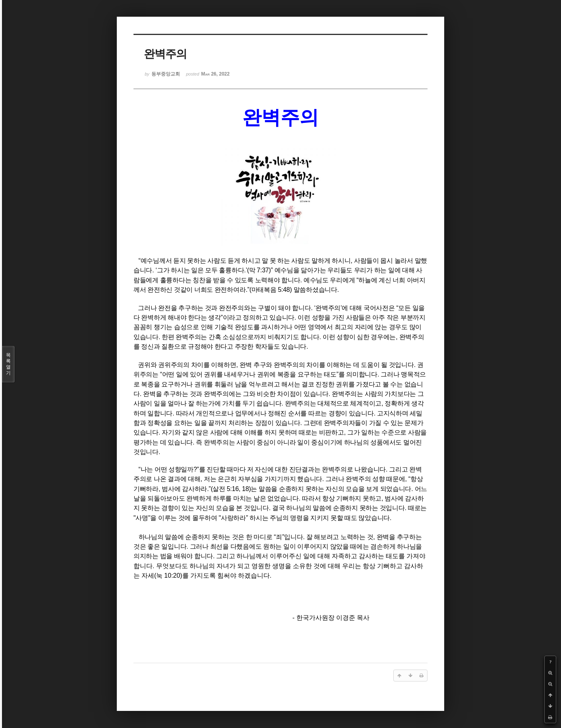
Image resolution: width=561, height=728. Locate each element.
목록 (8, 364)
